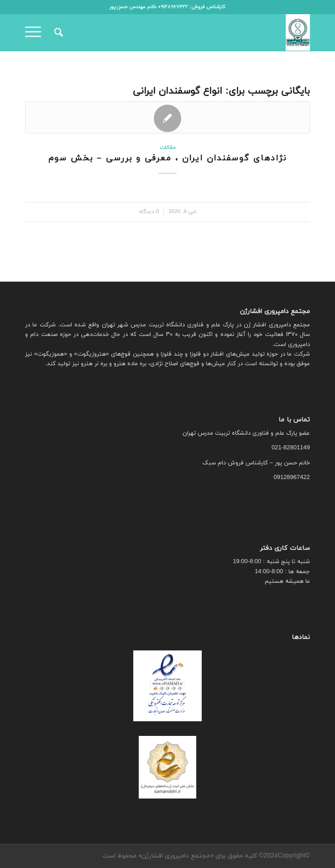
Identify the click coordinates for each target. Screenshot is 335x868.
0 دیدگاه (149, 212)
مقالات (168, 148)
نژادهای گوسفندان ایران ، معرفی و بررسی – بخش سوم (167, 158)
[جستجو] (57, 32)
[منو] (36, 32)
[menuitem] (57, 32)
